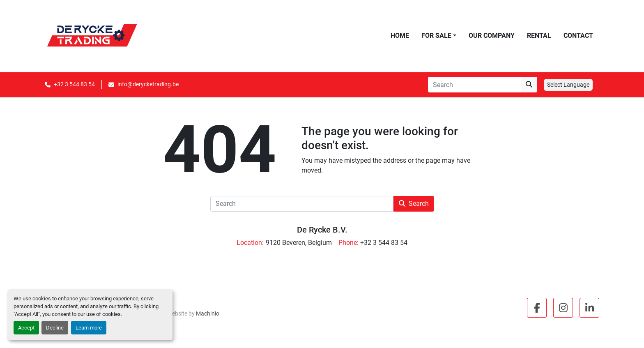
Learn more (89, 328)
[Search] (474, 85)
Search (414, 204)
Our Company (492, 36)
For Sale (436, 36)
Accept (26, 328)
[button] (439, 36)
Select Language (568, 85)
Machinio (208, 313)
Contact (578, 36)
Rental (539, 36)
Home (400, 36)
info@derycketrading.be (148, 84)
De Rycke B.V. (322, 230)
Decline (55, 328)
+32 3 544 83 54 (74, 84)
